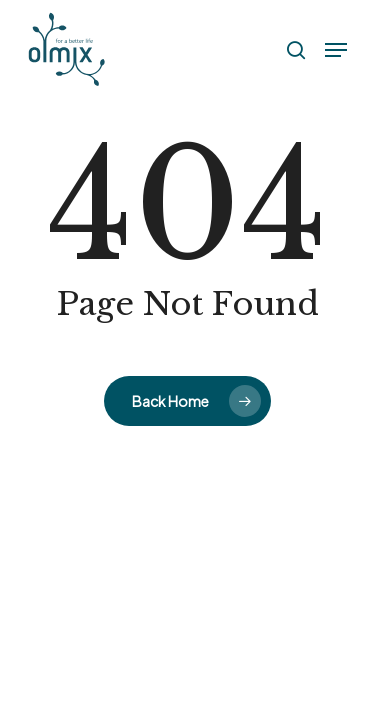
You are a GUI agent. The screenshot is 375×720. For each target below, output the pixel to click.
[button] (336, 50)
